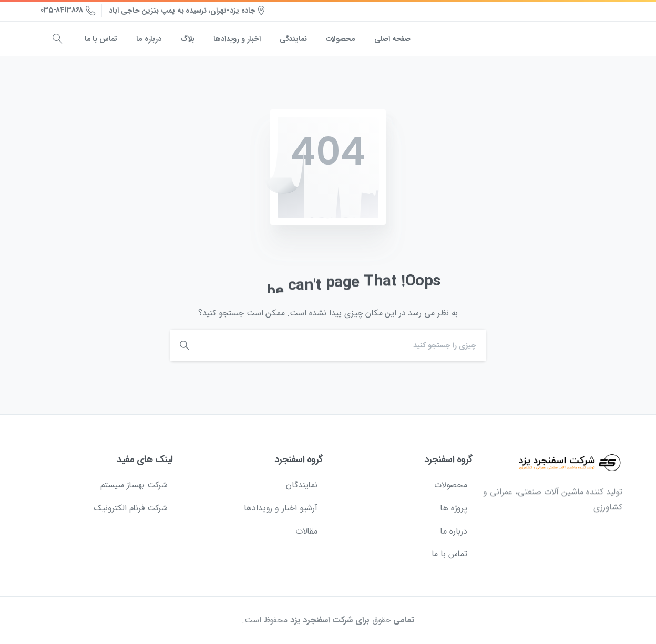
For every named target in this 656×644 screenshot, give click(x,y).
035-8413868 (68, 11)
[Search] (345, 345)
